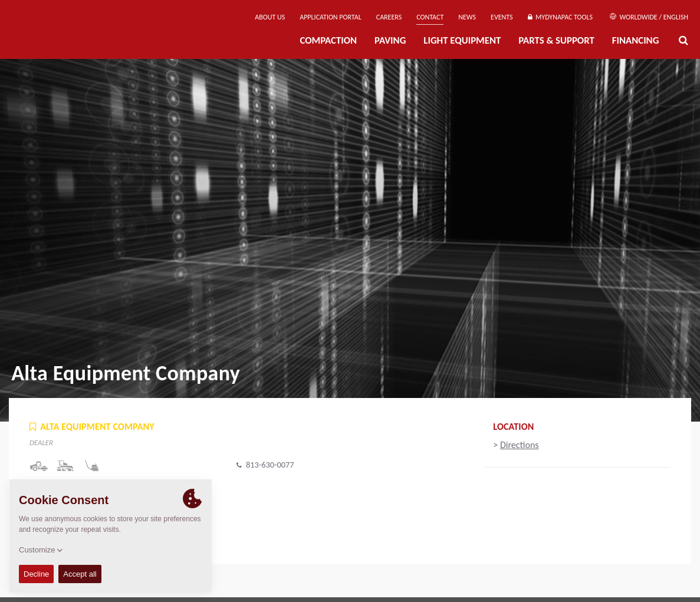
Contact (430, 17)
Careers (389, 17)
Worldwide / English (649, 17)
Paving (390, 40)
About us (270, 17)
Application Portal (331, 17)
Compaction (328, 40)
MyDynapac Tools (560, 17)
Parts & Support (556, 40)
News (467, 17)
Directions (520, 445)
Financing (636, 40)
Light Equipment (462, 40)
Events (502, 17)
